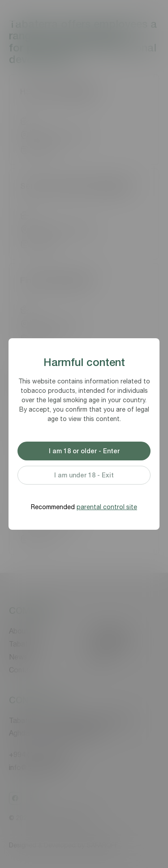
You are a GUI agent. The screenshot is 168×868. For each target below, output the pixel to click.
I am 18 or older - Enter (84, 451)
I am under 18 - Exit (84, 475)
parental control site (107, 507)
